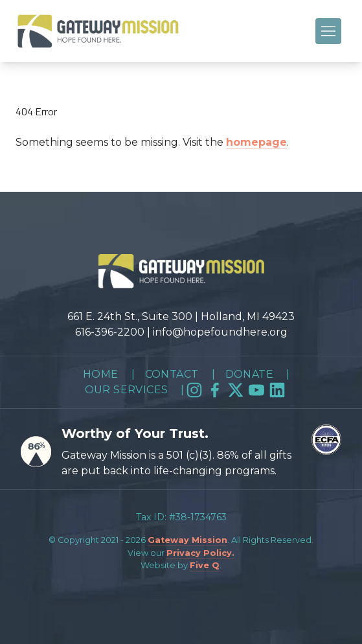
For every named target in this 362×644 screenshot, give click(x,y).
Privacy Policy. (200, 553)
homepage (256, 142)
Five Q (205, 565)
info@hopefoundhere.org (220, 332)
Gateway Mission (187, 540)
